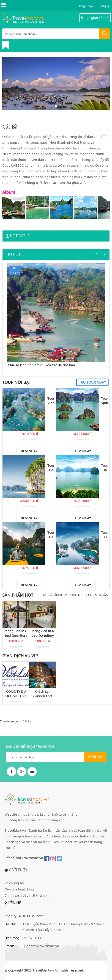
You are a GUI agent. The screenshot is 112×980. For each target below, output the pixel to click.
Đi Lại (89, 595)
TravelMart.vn (43, 970)
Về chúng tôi (14, 883)
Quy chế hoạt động (19, 889)
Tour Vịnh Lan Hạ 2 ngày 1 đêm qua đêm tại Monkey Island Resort (51, 401)
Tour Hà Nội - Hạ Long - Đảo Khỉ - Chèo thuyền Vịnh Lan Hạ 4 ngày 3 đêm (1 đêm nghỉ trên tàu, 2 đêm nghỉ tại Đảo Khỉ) (51, 535)
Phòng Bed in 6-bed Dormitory (16, 633)
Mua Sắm (102, 595)
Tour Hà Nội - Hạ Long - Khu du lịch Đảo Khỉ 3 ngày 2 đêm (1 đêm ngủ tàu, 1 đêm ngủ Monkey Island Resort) (51, 468)
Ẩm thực (61, 595)
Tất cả (47, 595)
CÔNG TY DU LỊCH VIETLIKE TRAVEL (16, 694)
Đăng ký (104, 6)
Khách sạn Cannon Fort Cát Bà (43, 694)
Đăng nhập (85, 6)
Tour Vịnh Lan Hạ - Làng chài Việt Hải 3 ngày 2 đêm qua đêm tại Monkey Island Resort (105, 401)
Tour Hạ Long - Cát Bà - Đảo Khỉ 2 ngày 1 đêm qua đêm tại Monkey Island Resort (105, 468)
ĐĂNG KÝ (95, 757)
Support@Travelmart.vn (41, 946)
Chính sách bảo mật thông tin (27, 895)
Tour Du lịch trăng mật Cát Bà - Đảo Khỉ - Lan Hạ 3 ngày (105, 535)
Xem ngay (29, 451)
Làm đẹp (76, 595)
